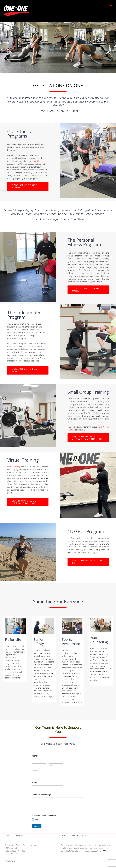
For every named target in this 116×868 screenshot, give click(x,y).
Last (50, 765)
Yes (37, 820)
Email (35, 771)
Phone (35, 783)
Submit (37, 826)
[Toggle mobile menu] (111, 5)
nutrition (37, 161)
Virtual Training (14, 467)
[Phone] (48, 788)
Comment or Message (41, 795)
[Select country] (34, 788)
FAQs (104, 851)
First (33, 765)
